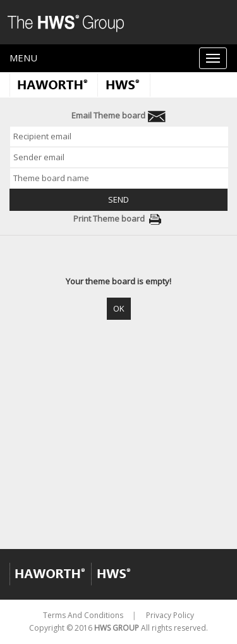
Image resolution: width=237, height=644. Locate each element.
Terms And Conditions (83, 615)
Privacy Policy (170, 615)
